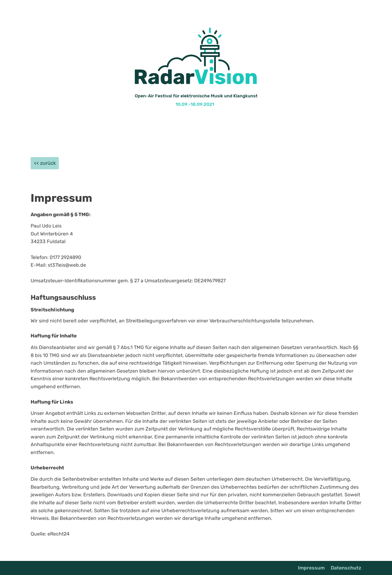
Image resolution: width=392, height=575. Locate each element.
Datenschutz (346, 568)
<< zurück (45, 163)
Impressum (311, 568)
